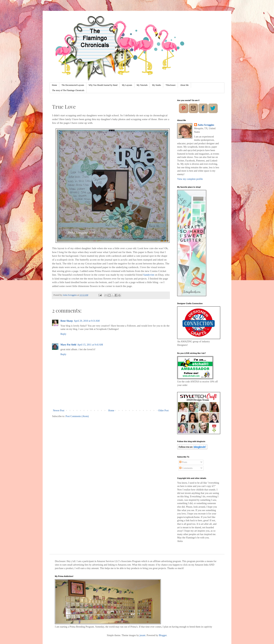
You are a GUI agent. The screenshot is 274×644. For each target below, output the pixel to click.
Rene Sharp (67, 321)
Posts (183, 462)
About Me (184, 85)
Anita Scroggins (206, 125)
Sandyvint (149, 275)
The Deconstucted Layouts (73, 85)
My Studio (156, 85)
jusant (142, 635)
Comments (186, 468)
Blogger (163, 635)
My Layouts (127, 85)
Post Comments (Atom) (77, 416)
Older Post (164, 411)
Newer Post (59, 411)
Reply (63, 334)
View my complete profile (190, 179)
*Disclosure (170, 85)
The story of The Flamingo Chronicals (68, 90)
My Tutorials (142, 85)
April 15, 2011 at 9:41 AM (90, 345)
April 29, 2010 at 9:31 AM (87, 321)
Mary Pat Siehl (68, 345)
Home (54, 85)
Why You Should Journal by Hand (103, 85)
